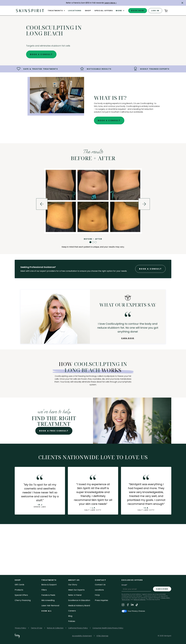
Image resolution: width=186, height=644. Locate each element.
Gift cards (19, 585)
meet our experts (76, 590)
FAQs (97, 595)
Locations (75, 11)
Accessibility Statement (82, 636)
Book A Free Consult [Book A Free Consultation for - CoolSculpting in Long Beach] (54, 431)
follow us (40, 562)
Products (19, 590)
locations (99, 590)
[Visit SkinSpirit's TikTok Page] (137, 605)
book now (138, 11)
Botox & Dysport (49, 585)
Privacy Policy (165, 598)
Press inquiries (101, 600)
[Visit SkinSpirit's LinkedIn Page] (132, 605)
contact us (100, 585)
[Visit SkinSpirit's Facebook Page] (128, 605)
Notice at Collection (140, 600)
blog (70, 616)
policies (72, 621)
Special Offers (21, 595)
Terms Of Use (37, 628)
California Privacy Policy (78, 628)
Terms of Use (126, 600)
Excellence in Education (79, 600)
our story (146, 562)
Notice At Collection (55, 628)
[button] (182, 3)
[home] (30, 11)
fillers (44, 590)
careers (72, 611)
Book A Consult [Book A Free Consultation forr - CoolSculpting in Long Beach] (150, 269)
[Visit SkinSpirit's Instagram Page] (123, 605)
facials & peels (48, 595)
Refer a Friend (75, 595)
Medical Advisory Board (79, 606)
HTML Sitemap (102, 636)
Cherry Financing (23, 600)
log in (155, 11)
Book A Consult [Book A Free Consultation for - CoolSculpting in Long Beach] (41, 54)
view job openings (93, 562)
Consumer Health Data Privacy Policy (108, 628)
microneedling (48, 600)
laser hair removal (50, 606)
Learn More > (110, 3)
